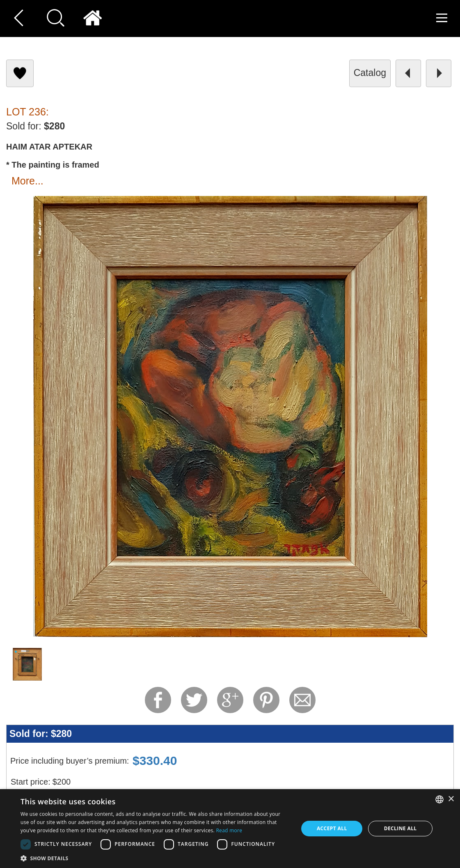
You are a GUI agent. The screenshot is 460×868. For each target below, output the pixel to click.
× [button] (451, 799)
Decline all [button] (400, 828)
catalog (370, 73)
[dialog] (230, 829)
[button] (155, 858)
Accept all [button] (332, 828)
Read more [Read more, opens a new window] (229, 830)
